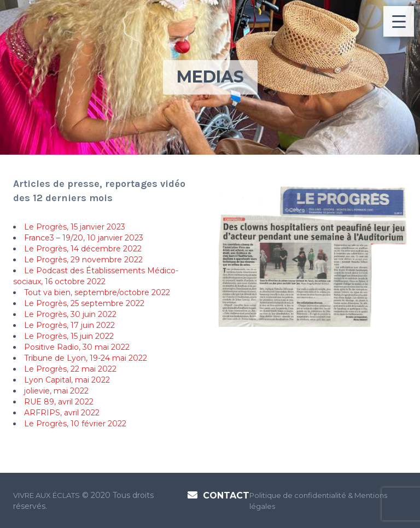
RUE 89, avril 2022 (59, 402)
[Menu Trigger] (399, 21)
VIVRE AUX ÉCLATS (46, 495)
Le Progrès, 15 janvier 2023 (75, 227)
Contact (226, 495)
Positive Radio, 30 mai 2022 (77, 347)
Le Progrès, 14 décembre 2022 (83, 249)
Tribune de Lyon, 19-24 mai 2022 (86, 358)
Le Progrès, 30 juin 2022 (70, 314)
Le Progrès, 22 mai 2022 (70, 369)
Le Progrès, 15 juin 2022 (69, 336)
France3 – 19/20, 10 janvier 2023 (84, 238)
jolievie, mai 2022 (56, 391)
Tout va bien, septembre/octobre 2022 (97, 292)
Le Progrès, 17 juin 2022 (69, 325)
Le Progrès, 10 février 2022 (75, 424)
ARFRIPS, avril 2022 (62, 413)
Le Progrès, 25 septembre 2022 (84, 303)
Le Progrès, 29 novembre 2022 (83, 260)
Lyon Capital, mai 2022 (67, 380)
